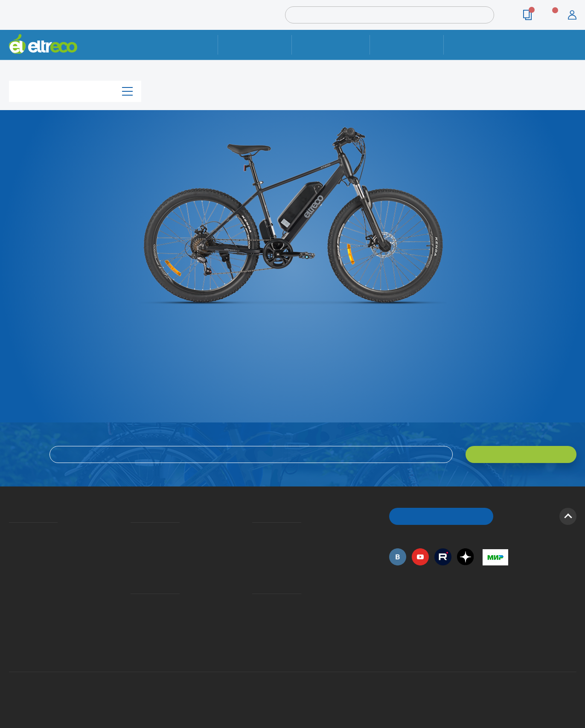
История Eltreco (11, 544)
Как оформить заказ (255, 544)
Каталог (75, 91)
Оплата (407, 45)
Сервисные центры (255, 628)
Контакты (481, 45)
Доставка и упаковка (331, 45)
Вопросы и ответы (255, 532)
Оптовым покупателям (12, 603)
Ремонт (255, 45)
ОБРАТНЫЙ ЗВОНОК (441, 516)
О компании (10, 532)
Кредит (131, 556)
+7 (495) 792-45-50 (572, 52)
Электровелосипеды (12, 556)
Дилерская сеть (254, 615)
